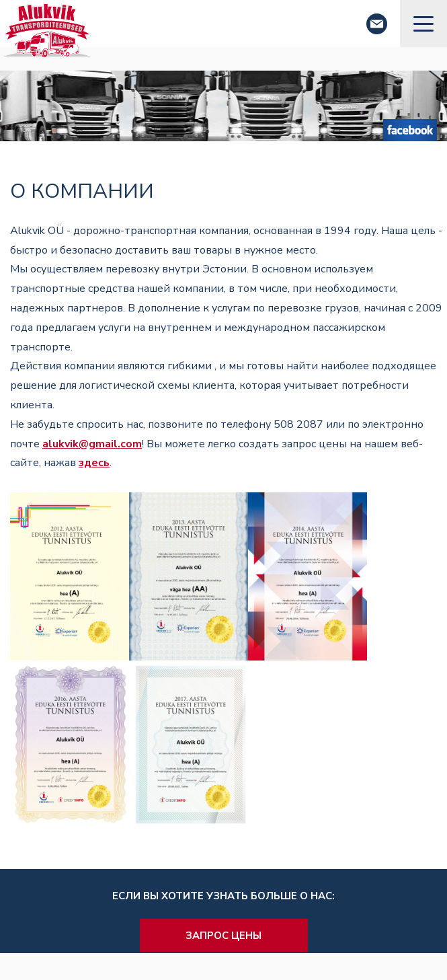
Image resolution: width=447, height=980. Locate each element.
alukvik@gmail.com (92, 444)
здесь (94, 463)
